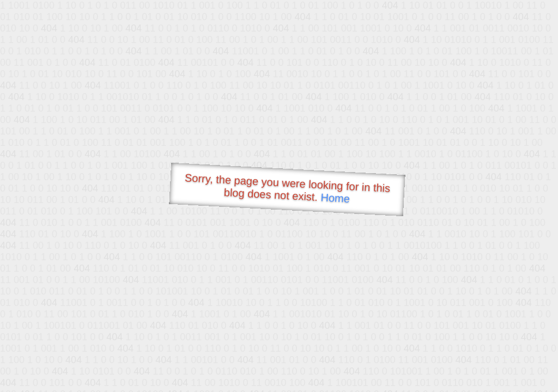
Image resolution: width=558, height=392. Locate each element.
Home (335, 198)
